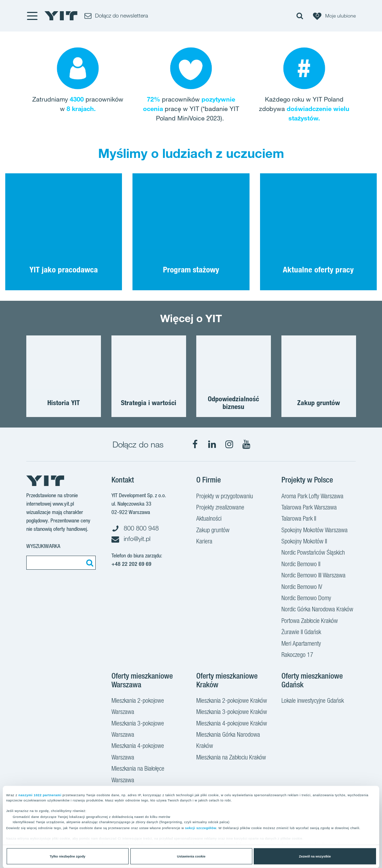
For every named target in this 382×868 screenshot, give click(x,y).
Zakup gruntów (213, 531)
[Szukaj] (89, 563)
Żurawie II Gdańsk (301, 633)
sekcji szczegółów (201, 828)
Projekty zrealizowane (220, 508)
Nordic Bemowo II (301, 565)
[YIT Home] (61, 16)
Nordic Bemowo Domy (306, 599)
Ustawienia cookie (191, 856)
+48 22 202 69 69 (131, 564)
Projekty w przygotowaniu (225, 497)
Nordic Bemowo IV (302, 588)
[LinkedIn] (212, 444)
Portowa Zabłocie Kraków (310, 622)
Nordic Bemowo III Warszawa (313, 576)
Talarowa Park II (299, 519)
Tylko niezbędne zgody (68, 856)
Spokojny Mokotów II (304, 542)
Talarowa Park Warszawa (309, 508)
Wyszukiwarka (43, 546)
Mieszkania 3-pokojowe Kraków (232, 713)
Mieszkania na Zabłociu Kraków (231, 758)
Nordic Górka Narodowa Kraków (317, 610)
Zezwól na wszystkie (315, 856)
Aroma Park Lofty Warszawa (312, 497)
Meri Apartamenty (301, 644)
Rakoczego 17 (297, 655)
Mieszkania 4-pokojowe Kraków (232, 724)
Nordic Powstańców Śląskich (313, 553)
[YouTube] (246, 444)
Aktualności (209, 519)
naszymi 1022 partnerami (40, 795)
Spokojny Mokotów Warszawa (315, 531)
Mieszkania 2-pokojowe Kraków (232, 701)
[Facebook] (195, 444)
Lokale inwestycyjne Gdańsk (313, 701)
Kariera (204, 542)
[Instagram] (229, 444)
